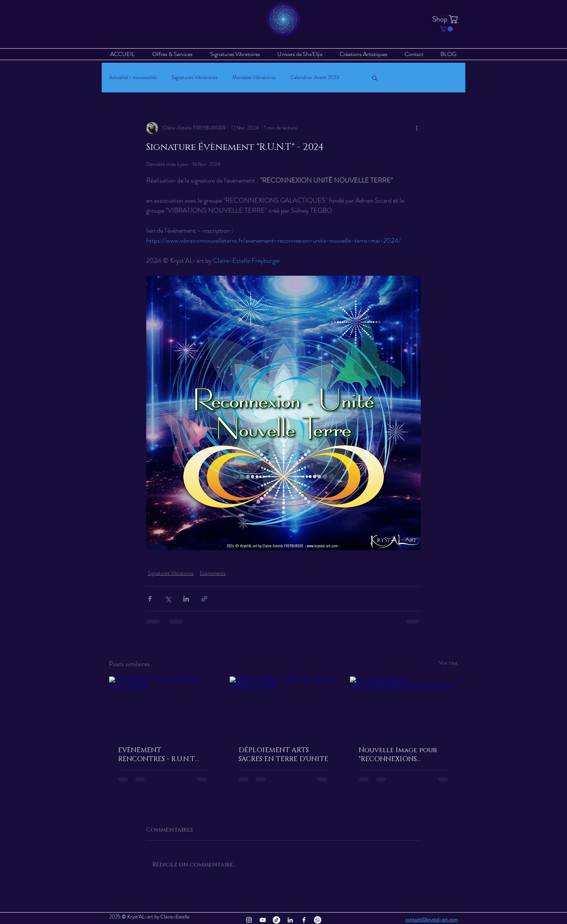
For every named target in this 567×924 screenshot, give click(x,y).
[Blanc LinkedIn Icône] (290, 920)
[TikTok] (276, 920)
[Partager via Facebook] (150, 599)
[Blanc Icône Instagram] (249, 920)
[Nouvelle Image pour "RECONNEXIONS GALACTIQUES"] (404, 707)
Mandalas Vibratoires (254, 77)
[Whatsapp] (318, 920)
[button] (446, 29)
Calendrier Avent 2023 (315, 77)
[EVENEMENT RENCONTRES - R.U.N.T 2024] (163, 707)
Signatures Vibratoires (194, 77)
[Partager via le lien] (204, 599)
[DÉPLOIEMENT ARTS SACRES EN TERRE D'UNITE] (284, 707)
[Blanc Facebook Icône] (304, 920)
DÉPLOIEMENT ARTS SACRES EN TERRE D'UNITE (283, 755)
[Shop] (446, 19)
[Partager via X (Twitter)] (168, 599)
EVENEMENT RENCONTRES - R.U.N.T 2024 (156, 755)
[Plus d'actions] (416, 128)
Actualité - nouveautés (133, 77)
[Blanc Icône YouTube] (263, 920)
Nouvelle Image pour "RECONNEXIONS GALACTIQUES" (398, 755)
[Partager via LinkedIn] (186, 599)
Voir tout (448, 663)
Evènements (213, 573)
